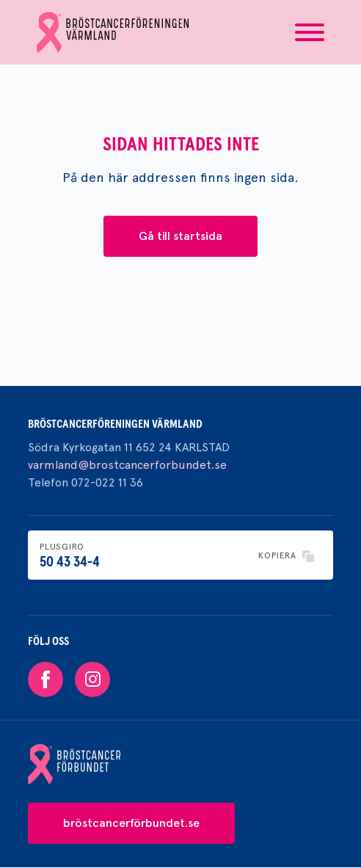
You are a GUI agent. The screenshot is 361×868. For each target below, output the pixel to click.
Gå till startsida (180, 236)
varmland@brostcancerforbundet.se (127, 465)
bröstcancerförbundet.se (131, 823)
